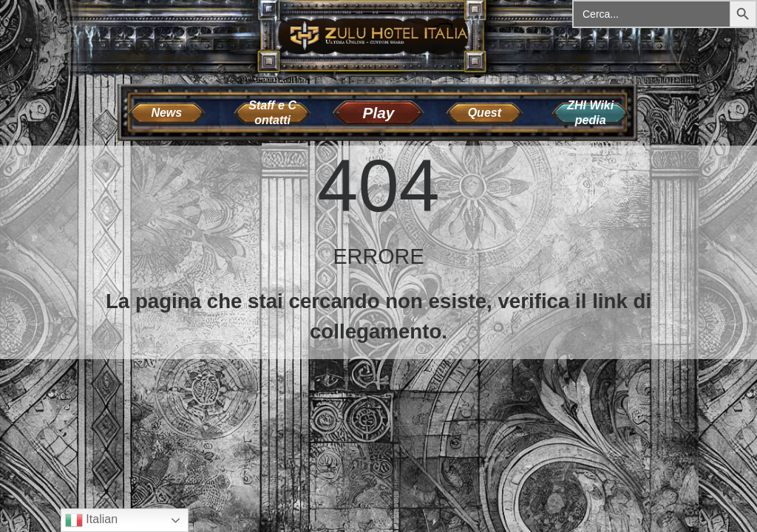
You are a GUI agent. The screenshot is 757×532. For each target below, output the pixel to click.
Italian (91, 520)
